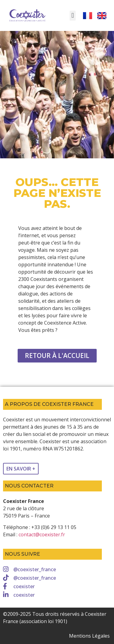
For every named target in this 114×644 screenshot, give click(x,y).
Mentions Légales (89, 636)
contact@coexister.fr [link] (42, 534)
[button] (73, 16)
